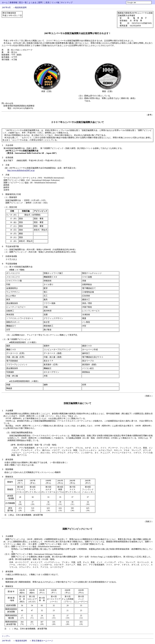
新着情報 (13, 2)
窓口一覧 (23, 2)
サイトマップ (67, 2)
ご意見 (47, 2)
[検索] (139, 3)
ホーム (5, 2)
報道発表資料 (21, 7)
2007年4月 (6, 7)
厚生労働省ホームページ (42, 641)
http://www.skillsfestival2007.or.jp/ (21, 170)
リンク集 (55, 2)
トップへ (6, 636)
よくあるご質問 (35, 2)
